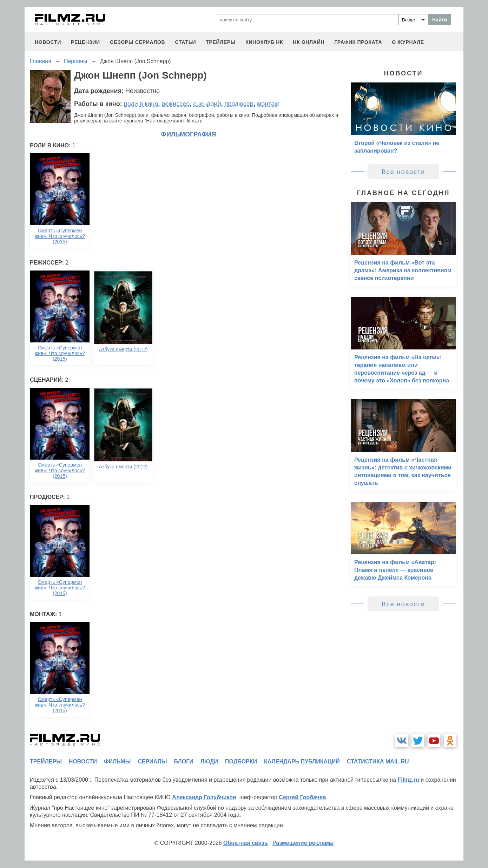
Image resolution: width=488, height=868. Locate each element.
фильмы (117, 762)
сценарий (207, 104)
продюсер (239, 104)
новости (48, 42)
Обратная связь (246, 843)
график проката (358, 42)
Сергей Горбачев (302, 797)
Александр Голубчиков (204, 797)
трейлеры (221, 42)
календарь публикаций (302, 762)
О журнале (408, 42)
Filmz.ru (408, 780)
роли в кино (141, 104)
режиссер (176, 104)
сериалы (152, 762)
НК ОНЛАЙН (309, 42)
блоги (183, 762)
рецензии (85, 42)
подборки (241, 762)
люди (209, 762)
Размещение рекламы (303, 843)
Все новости (404, 172)
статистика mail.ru (378, 762)
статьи (185, 42)
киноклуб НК (264, 42)
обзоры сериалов (138, 42)
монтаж (268, 104)
